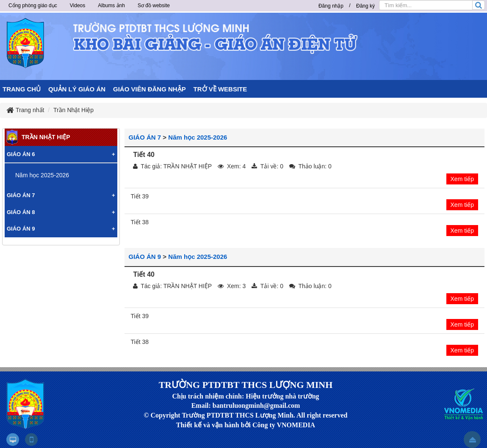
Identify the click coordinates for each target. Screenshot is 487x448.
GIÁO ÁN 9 (145, 257)
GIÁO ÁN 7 (145, 137)
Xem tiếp (462, 179)
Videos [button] (77, 5)
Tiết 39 (140, 196)
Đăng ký (365, 6)
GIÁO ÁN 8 (21, 212)
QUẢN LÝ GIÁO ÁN (77, 89)
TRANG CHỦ (22, 89)
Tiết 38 (140, 222)
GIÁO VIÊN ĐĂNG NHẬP (149, 89)
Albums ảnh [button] (111, 5)
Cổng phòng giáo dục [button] (33, 5)
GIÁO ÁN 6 (21, 154)
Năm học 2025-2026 (198, 137)
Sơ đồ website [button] (154, 5)
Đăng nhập (331, 6)
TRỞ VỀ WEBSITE (220, 89)
